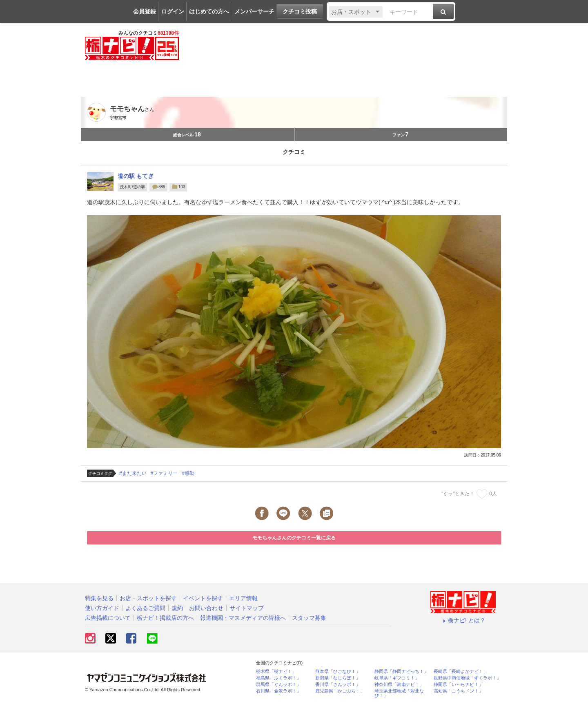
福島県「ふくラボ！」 (278, 678)
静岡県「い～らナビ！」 (458, 685)
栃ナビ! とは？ (463, 620)
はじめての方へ (209, 11)
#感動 (188, 473)
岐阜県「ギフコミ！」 (397, 678)
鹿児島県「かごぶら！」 (340, 691)
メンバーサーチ (254, 11)
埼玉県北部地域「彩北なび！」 (399, 693)
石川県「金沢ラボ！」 (278, 691)
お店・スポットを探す (148, 598)
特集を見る (99, 598)
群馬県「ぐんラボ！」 (278, 685)
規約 (177, 608)
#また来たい (133, 473)
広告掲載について (108, 618)
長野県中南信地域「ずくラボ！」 (467, 678)
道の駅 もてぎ (136, 176)
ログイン (173, 11)
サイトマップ (247, 608)
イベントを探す (203, 598)
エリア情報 (243, 598)
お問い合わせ (206, 608)
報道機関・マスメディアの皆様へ (243, 618)
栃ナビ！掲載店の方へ (165, 618)
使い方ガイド (102, 608)
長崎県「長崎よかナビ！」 (461, 671)
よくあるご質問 (145, 608)
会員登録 (145, 11)
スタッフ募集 (309, 618)
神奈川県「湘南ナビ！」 (399, 685)
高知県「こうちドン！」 (458, 691)
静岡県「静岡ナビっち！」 (401, 671)
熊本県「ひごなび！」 (338, 671)
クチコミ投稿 (300, 11)
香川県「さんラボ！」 (338, 685)
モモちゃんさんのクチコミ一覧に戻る (294, 538)
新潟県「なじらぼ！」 (338, 678)
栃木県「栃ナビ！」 (276, 671)
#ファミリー (164, 473)
